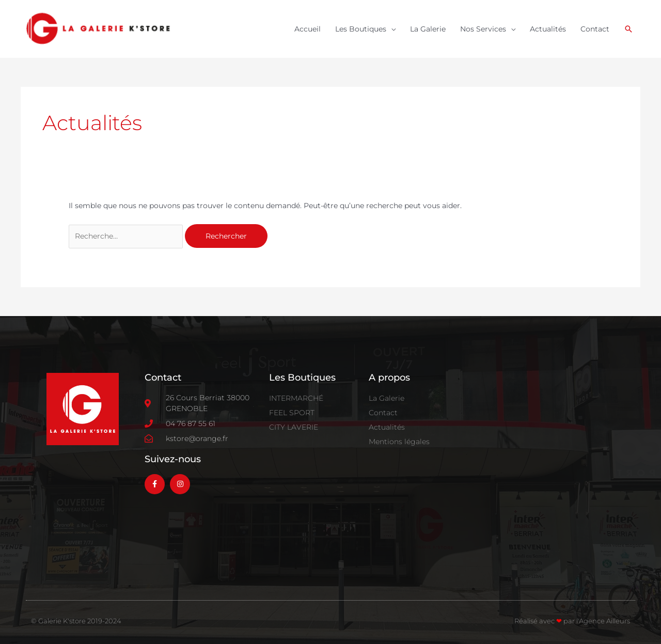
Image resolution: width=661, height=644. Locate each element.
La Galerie (428, 29)
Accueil (308, 29)
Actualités (548, 29)
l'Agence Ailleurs (603, 621)
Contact (595, 29)
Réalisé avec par (545, 621)
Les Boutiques (361, 29)
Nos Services (483, 29)
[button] (628, 29)
